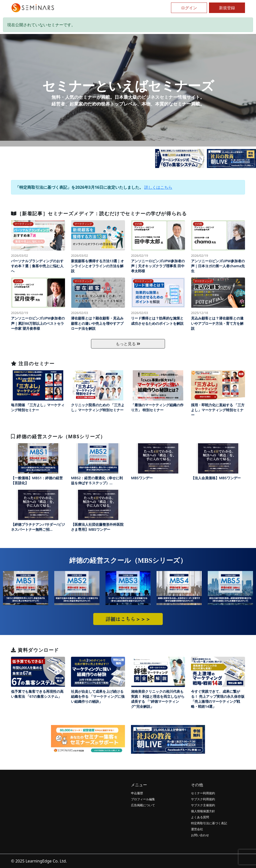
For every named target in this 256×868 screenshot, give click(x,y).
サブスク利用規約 (203, 799)
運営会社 (197, 829)
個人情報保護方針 (203, 811)
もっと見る (128, 344)
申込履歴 (137, 793)
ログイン (189, 8)
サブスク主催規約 (203, 805)
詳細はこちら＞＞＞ (128, 619)
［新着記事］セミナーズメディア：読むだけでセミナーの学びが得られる (99, 213)
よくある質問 (200, 817)
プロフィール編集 (143, 799)
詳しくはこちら (158, 187)
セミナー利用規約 (203, 793)
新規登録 (227, 8)
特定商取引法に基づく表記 (209, 823)
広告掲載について (143, 805)
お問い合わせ (200, 835)
